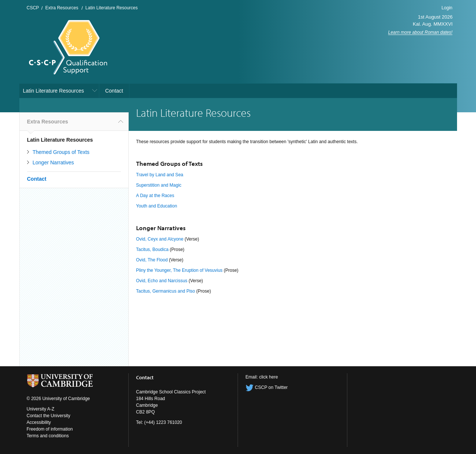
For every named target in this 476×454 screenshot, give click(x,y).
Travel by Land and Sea (160, 175)
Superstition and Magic (159, 185)
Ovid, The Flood (152, 260)
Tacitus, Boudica (152, 249)
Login (447, 8)
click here (269, 377)
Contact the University (49, 416)
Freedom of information (50, 429)
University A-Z (41, 409)
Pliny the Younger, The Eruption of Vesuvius (179, 270)
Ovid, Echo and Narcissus (162, 281)
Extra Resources (62, 8)
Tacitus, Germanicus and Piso (166, 291)
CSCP (33, 8)
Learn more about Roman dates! (420, 32)
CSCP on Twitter (267, 387)
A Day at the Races (155, 196)
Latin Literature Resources (112, 8)
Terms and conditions (48, 436)
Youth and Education (157, 206)
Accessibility (39, 422)
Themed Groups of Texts (61, 152)
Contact (114, 91)
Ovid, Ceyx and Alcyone (160, 239)
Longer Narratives (53, 162)
